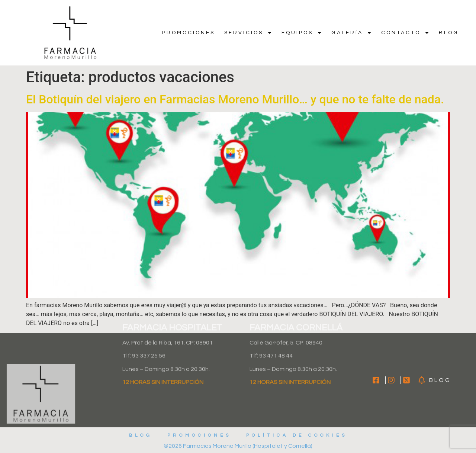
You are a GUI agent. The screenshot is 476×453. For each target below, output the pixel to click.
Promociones (189, 33)
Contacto (405, 33)
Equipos (302, 33)
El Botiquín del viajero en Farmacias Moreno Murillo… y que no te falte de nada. (235, 99)
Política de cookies (297, 435)
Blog (449, 33)
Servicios (248, 33)
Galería (352, 33)
